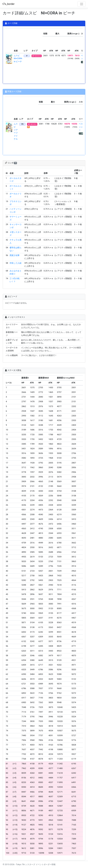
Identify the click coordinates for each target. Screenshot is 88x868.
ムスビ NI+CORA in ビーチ (18, 59)
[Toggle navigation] (82, 4)
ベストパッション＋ (83, 127)
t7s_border (9, 4)
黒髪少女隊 (15, 255)
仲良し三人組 (16, 263)
